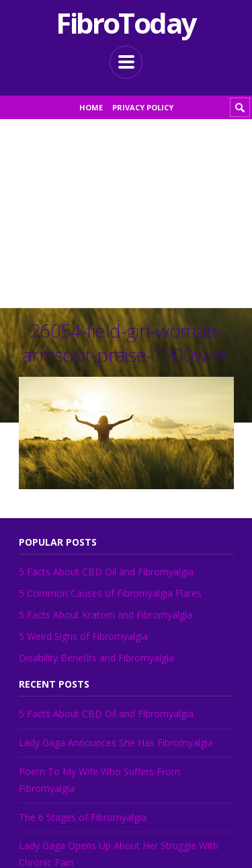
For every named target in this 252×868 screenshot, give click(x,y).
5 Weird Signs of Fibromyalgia (83, 636)
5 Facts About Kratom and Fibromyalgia (106, 615)
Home (91, 107)
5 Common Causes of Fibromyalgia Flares (110, 593)
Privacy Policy (143, 107)
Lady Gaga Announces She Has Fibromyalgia (116, 743)
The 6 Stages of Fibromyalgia (83, 817)
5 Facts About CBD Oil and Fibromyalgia (106, 572)
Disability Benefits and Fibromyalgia (96, 658)
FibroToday (126, 23)
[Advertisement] (126, 213)
